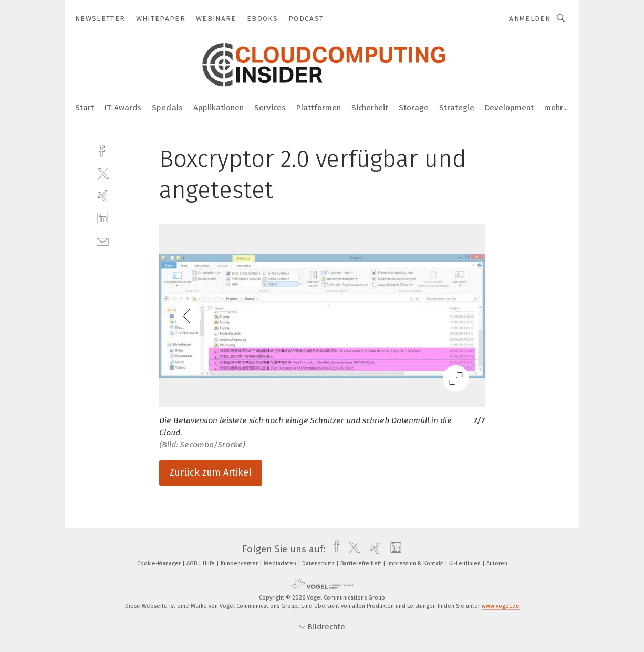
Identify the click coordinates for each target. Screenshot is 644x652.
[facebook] (103, 150)
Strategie (457, 108)
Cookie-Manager (160, 564)
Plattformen (319, 108)
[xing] (103, 196)
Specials (167, 108)
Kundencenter (240, 564)
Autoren (497, 564)
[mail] (103, 241)
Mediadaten (281, 564)
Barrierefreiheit (362, 564)
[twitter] (103, 173)
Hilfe (210, 564)
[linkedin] (103, 218)
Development (509, 108)
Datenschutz (319, 564)
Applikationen (219, 108)
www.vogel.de (501, 606)
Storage (414, 108)
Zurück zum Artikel (211, 472)
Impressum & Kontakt (416, 564)
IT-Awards (123, 108)
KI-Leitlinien (466, 564)
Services (270, 108)
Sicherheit (370, 108)
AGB (193, 564)
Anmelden (530, 19)
